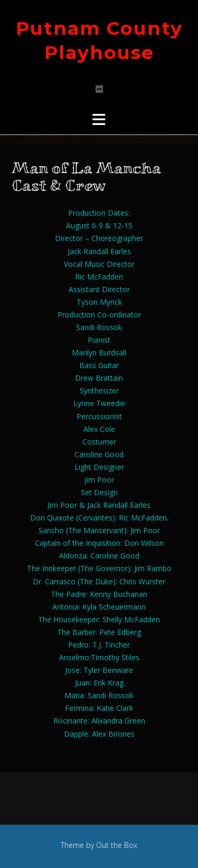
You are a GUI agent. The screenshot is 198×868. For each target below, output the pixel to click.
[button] (99, 120)
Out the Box (117, 845)
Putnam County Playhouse (99, 40)
